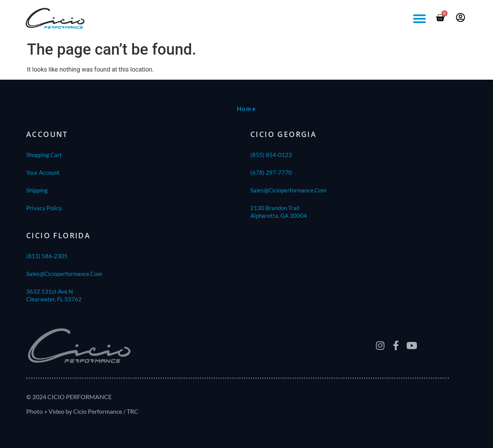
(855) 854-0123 (271, 155)
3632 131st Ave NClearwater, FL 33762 (54, 295)
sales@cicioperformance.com (288, 190)
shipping (37, 190)
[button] (419, 18)
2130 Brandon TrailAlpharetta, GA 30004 (279, 212)
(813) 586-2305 (47, 256)
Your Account (43, 172)
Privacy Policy (44, 208)
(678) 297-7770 (271, 172)
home (247, 109)
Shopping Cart (44, 155)
